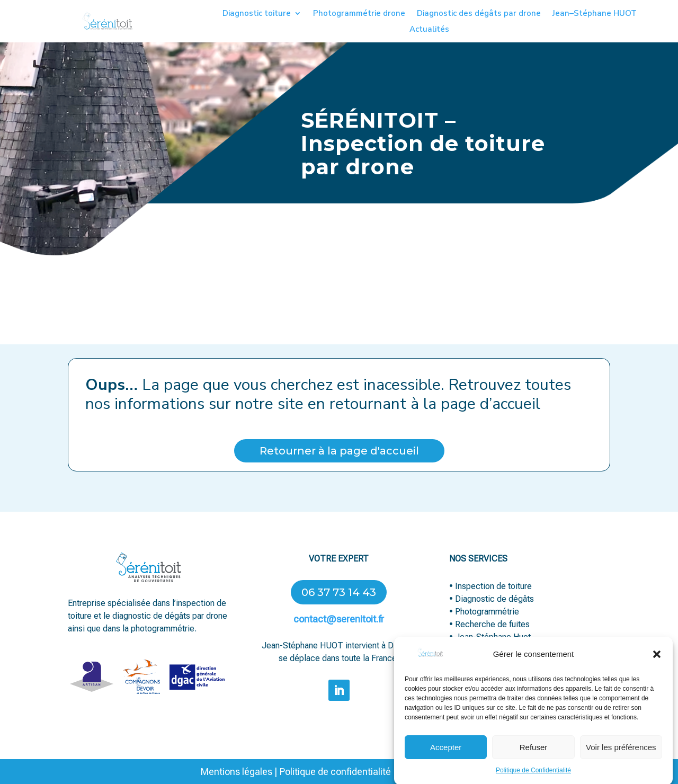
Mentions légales (237, 772)
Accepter (446, 756)
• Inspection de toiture (490, 586)
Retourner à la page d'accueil (339, 451)
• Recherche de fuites (490, 624)
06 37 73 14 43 (339, 592)
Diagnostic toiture (257, 14)
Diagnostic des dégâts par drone (479, 14)
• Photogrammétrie (484, 612)
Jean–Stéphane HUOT (595, 14)
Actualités (429, 30)
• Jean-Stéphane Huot (490, 637)
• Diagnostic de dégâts (492, 599)
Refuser (534, 756)
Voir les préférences (621, 756)
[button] (657, 663)
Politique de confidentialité (335, 772)
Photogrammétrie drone (359, 14)
